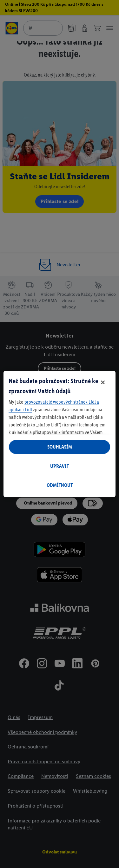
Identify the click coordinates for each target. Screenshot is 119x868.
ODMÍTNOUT (60, 485)
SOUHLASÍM (60, 447)
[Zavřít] (103, 382)
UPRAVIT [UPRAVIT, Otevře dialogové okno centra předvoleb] (60, 466)
